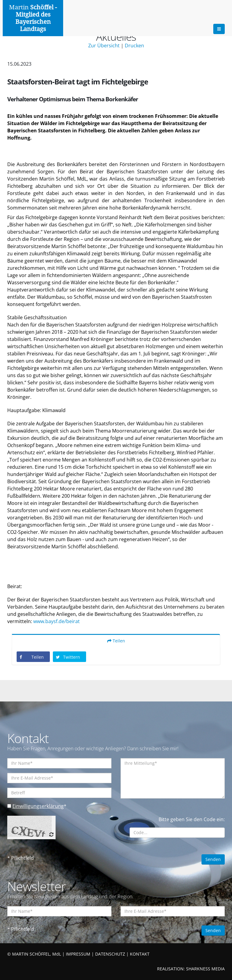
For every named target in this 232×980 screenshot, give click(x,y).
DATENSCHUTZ (110, 954)
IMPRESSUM (78, 954)
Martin (33, 18)
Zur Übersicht (104, 46)
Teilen (116, 641)
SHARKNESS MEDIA (205, 969)
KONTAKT (140, 954)
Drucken (134, 46)
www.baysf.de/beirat (56, 621)
